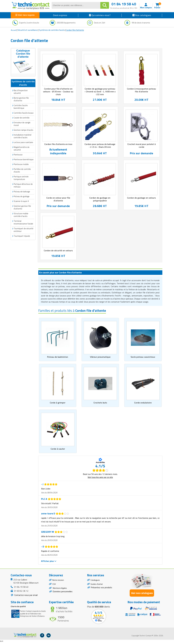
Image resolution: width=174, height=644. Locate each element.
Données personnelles (63, 595)
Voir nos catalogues (142, 595)
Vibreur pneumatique (100, 358)
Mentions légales (60, 591)
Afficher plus (49, 563)
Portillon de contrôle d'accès (22, 170)
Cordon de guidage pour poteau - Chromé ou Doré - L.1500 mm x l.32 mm (100, 92)
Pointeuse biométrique (24, 159)
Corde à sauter (58, 450)
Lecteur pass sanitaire (23, 142)
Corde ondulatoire (143, 404)
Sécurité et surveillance (28, 30)
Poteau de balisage (22, 191)
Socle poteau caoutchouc (143, 358)
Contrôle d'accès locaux (24, 112)
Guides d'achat (97, 586)
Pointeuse (18, 154)
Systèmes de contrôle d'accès (52, 30)
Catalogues (96, 582)
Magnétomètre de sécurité (22, 148)
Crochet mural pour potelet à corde (141, 146)
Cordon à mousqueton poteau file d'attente (141, 90)
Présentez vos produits (101, 590)
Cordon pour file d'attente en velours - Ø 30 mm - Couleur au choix (58, 92)
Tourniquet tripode (22, 235)
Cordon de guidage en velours (141, 198)
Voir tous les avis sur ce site (100, 479)
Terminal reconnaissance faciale (23, 222)
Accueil (14, 30)
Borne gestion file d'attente (21, 99)
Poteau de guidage (22, 196)
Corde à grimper (58, 404)
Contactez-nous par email (26, 596)
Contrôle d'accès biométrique (21, 106)
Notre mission (59, 582)
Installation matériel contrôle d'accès (23, 135)
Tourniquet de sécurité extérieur (24, 229)
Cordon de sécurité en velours (58, 252)
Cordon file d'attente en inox (58, 145)
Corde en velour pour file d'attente (58, 200)
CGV (54, 586)
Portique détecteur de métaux (23, 185)
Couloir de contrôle (22, 117)
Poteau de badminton (58, 358)
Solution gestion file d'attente (22, 207)
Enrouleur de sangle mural (22, 123)
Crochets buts (100, 404)
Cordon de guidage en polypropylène (100, 200)
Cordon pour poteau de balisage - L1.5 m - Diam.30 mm (100, 146)
